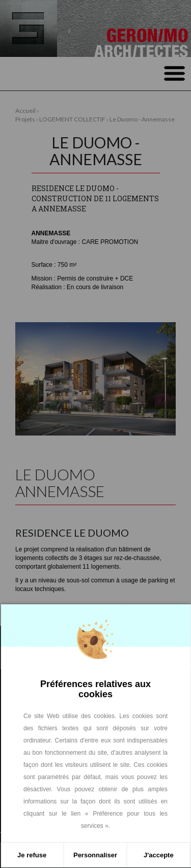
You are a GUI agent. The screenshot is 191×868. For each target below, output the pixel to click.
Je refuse (32, 855)
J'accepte (159, 855)
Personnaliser (95, 855)
